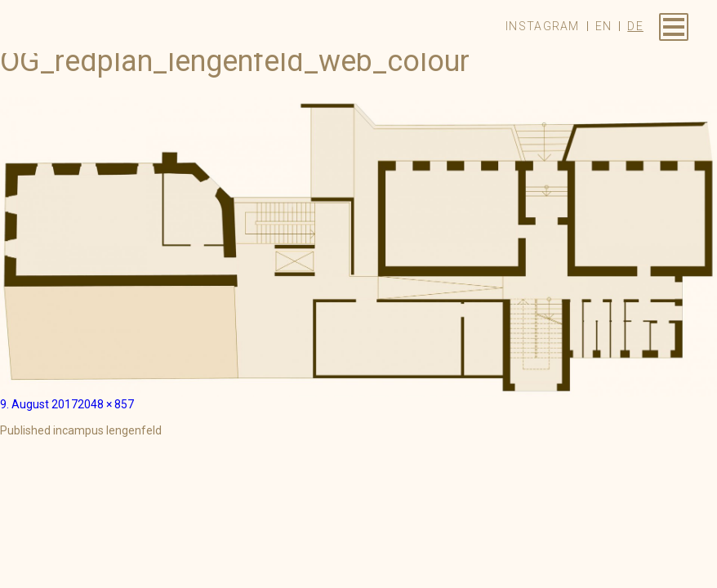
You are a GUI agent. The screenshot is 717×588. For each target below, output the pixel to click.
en (604, 26)
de (635, 26)
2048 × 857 (106, 404)
